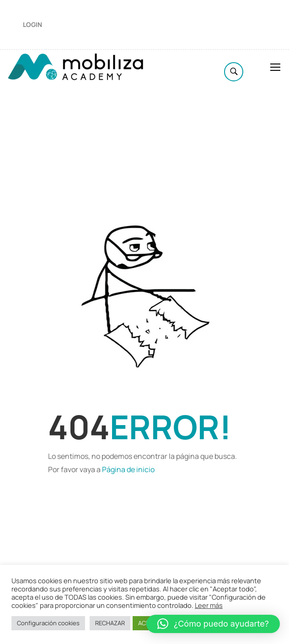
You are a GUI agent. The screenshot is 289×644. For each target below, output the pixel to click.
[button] (213, 624)
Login (32, 24)
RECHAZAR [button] (110, 623)
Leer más (209, 605)
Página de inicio (128, 469)
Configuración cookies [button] (48, 623)
